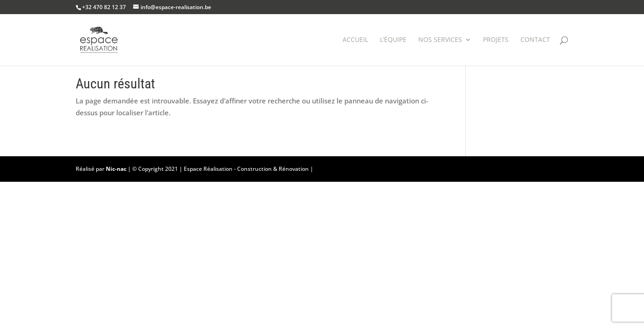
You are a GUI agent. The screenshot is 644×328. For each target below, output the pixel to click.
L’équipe (393, 40)
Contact (535, 40)
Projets (496, 40)
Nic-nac (116, 169)
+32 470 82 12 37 (104, 7)
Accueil (355, 40)
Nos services (440, 40)
